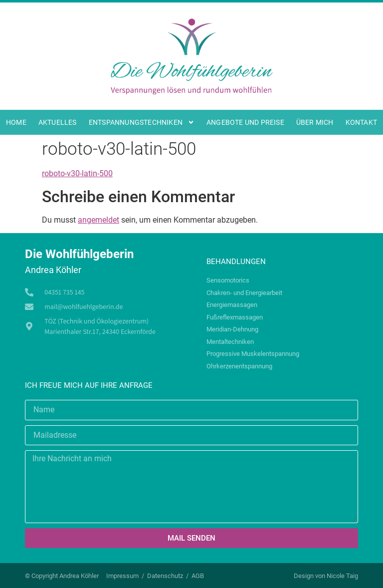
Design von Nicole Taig (326, 576)
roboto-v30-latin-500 (77, 173)
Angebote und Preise (245, 122)
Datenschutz (165, 576)
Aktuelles (58, 122)
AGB (198, 576)
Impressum (122, 576)
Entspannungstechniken (142, 122)
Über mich (315, 122)
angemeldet (98, 220)
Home (16, 122)
